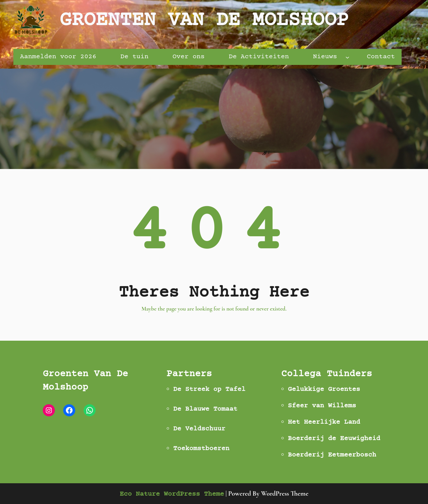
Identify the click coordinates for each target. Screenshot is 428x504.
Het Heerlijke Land (324, 422)
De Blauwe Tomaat (205, 409)
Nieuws (325, 57)
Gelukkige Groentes (324, 389)
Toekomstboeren (201, 449)
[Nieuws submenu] (347, 57)
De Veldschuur (199, 429)
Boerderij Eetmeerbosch (332, 455)
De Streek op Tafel (209, 389)
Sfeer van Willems (322, 406)
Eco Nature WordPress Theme (172, 494)
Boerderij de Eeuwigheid (334, 439)
